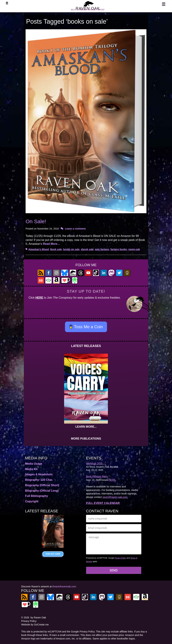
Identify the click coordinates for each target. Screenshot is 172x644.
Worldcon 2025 (94, 463)
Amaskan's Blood (39, 249)
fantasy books (119, 249)
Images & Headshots (39, 474)
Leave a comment (75, 229)
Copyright (32, 501)
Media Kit (31, 469)
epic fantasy (102, 249)
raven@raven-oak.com (115, 497)
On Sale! (36, 221)
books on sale (71, 249)
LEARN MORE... (86, 427)
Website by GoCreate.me (35, 625)
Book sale (56, 249)
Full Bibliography (37, 496)
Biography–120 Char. (39, 480)
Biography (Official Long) (42, 491)
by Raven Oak (38, 618)
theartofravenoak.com (64, 586)
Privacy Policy (120, 558)
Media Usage (34, 464)
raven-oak (134, 249)
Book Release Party (97, 476)
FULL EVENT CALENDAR (103, 503)
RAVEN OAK (88, 10)
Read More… (51, 244)
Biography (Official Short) (42, 485)
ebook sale (87, 249)
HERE (39, 298)
